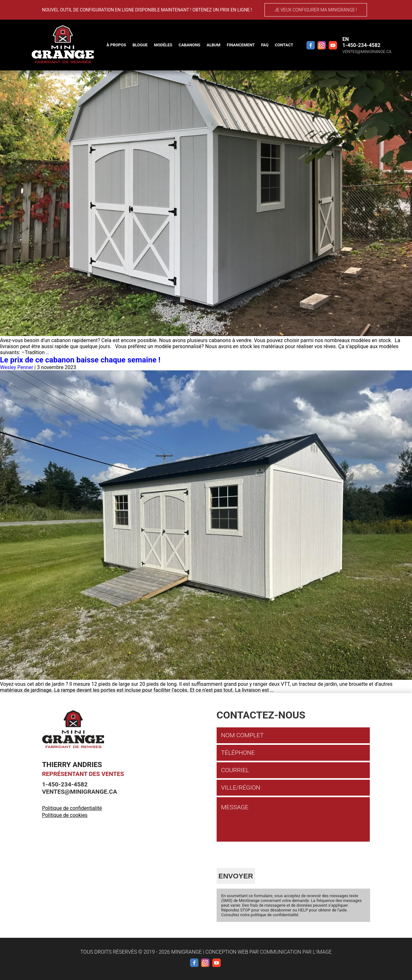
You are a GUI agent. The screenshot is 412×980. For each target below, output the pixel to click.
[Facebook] (311, 45)
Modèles (163, 45)
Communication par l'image (296, 952)
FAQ (265, 45)
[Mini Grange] (63, 44)
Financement (241, 45)
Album (214, 45)
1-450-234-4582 (362, 45)
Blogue (140, 45)
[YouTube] (333, 45)
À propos (116, 45)
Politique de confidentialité (72, 808)
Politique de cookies (65, 815)
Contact (284, 45)
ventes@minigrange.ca (367, 52)
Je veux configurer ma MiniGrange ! (316, 10)
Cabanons (190, 45)
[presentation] (265, 856)
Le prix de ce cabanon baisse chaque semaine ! (80, 360)
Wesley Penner (17, 367)
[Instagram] (322, 45)
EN (346, 39)
